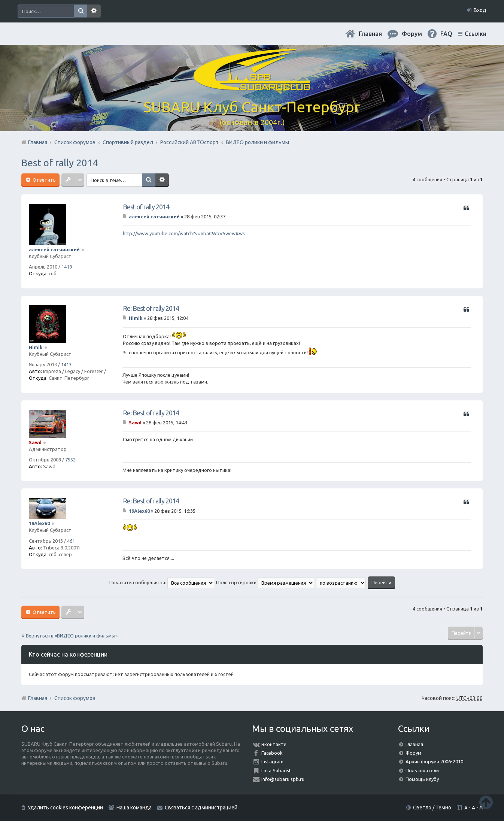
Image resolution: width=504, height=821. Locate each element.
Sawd (35, 442)
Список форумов (75, 698)
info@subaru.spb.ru (283, 779)
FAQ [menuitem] (446, 34)
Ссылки (476, 34)
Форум (413, 753)
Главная (370, 34)
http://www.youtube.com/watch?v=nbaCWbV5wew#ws (184, 233)
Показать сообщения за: (162, 582)
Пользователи (422, 770)
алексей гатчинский (54, 249)
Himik (36, 347)
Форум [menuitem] (412, 34)
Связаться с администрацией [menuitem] (201, 808)
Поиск (81, 11)
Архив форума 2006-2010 (434, 761)
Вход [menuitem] (480, 10)
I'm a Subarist (276, 770)
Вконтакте (274, 744)
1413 (66, 364)
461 (71, 541)
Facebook (272, 753)
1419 (67, 267)
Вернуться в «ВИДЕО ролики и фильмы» (72, 636)
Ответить (44, 180)
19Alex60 (39, 523)
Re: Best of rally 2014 (151, 308)
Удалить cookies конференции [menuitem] (65, 808)
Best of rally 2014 (60, 163)
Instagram (272, 761)
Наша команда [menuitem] (134, 808)
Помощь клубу (422, 779)
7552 (70, 460)
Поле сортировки (265, 582)
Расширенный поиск (94, 11)
